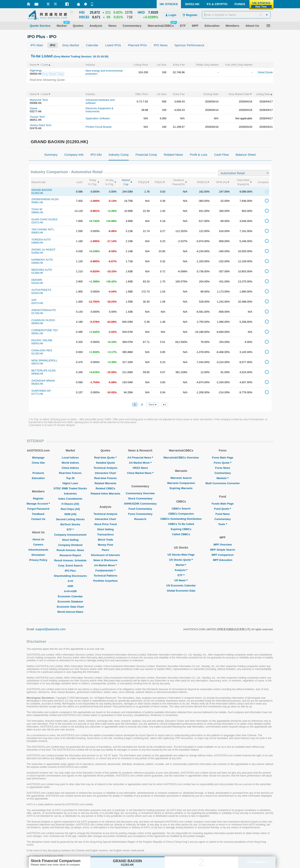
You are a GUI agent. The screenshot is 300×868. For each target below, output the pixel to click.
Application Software (98, 118)
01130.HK (37, 353)
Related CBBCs (105, 488)
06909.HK (37, 374)
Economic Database (70, 602)
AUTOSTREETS (41, 290)
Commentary (223, 473)
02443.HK (37, 293)
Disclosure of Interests (105, 555)
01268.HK (37, 273)
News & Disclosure (105, 560)
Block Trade (105, 540)
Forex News (223, 468)
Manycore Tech (39, 100)
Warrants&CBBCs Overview (181, 458)
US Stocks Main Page (181, 555)
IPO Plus (70, 571)
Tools (223, 524)
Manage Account (38, 504)
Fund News (223, 514)
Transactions (105, 534)
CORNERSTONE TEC (45, 330)
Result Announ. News (70, 550)
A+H (70, 581)
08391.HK (37, 333)
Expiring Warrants (181, 488)
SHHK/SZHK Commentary (140, 504)
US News (181, 580)
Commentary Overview (140, 493)
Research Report (70, 555)
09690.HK (37, 212)
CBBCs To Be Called (181, 524)
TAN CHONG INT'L (43, 229)
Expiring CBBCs (181, 529)
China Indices (70, 468)
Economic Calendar (70, 596)
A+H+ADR (70, 591)
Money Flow (105, 545)
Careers (38, 545)
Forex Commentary (140, 514)
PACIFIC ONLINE (42, 340)
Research (140, 519)
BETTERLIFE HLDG (44, 371)
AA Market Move (106, 565)
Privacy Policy (38, 560)
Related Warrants (105, 483)
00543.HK (37, 343)
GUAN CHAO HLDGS (45, 219)
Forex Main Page (223, 458)
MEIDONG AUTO (42, 270)
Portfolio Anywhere (105, 581)
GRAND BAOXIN (42, 190)
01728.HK (37, 313)
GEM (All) (70, 514)
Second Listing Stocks (70, 519)
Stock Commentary (140, 498)
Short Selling (70, 540)
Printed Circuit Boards (98, 127)
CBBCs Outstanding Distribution (181, 519)
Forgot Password (38, 509)
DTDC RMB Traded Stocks (70, 488)
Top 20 (70, 478)
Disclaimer (38, 555)
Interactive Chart (106, 473)
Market (181, 565)
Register (38, 498)
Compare (257, 862)
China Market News (140, 473)
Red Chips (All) (70, 509)
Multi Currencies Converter (223, 483)
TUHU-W (37, 209)
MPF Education (223, 560)
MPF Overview (223, 545)
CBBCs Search (181, 509)
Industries (70, 494)
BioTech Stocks (70, 524)
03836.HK (37, 263)
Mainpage (38, 458)
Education (38, 478)
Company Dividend (70, 545)
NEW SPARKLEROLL (45, 360)
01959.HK (37, 253)
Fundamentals (105, 570)
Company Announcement (70, 535)
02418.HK (37, 283)
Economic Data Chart (70, 607)
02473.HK (37, 303)
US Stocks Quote (181, 560)
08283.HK (37, 384)
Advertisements (38, 550)
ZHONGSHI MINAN (43, 381)
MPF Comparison (223, 555)
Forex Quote (223, 463)
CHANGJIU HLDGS (43, 320)
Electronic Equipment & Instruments (99, 110)
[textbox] (236, 15)
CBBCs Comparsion (181, 514)
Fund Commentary (140, 509)
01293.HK (37, 193)
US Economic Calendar (181, 585)
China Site (38, 463)
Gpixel (34, 108)
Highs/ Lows (70, 483)
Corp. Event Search (70, 566)
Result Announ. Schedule (70, 560)
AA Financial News (140, 458)
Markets (223, 478)
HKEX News (140, 468)
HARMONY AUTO (42, 260)
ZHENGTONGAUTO (44, 310)
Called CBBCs (181, 534)
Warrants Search (181, 478)
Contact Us (38, 519)
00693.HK (37, 233)
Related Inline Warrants (105, 494)
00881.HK (37, 202)
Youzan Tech (37, 117)
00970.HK (37, 364)
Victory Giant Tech (41, 125)
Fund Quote (223, 509)
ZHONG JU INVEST (43, 250)
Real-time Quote (105, 458)
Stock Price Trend (105, 524)
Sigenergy (36, 70)
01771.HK (37, 394)
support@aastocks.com (50, 629)
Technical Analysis (105, 468)
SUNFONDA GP (41, 391)
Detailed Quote (105, 463)
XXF (34, 300)
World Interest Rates (70, 612)
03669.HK (37, 243)
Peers (105, 550)
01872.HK (37, 222)
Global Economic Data (181, 591)
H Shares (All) (70, 504)
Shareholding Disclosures (70, 576)
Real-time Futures (70, 473)
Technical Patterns (106, 576)
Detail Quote (265, 72)
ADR (70, 586)
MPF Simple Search (223, 550)
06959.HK (37, 323)
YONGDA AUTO (41, 240)
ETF (70, 530)
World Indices (70, 463)
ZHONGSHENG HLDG (45, 199)
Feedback (38, 514)
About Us (38, 539)
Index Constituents (70, 499)
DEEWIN (37, 280)
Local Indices (70, 458)
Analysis (181, 570)
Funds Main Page (223, 504)
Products (38, 473)
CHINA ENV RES (42, 350)
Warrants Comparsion (181, 483)
